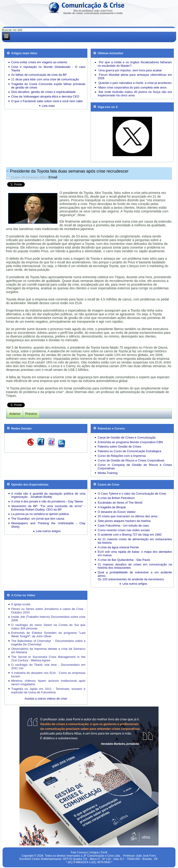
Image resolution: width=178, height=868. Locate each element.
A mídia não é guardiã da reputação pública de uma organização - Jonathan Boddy (48, 495)
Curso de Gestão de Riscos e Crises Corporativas (131, 460)
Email (53, 177)
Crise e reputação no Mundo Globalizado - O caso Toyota (48, 69)
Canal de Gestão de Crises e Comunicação (127, 437)
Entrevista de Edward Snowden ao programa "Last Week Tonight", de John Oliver (48, 634)
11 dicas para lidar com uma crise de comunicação (45, 79)
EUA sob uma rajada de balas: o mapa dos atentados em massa (135, 553)
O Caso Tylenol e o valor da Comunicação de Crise (132, 494)
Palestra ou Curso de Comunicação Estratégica (129, 451)
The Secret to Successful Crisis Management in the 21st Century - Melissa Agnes (48, 659)
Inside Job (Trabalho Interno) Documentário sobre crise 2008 (48, 619)
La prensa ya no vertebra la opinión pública (40, 514)
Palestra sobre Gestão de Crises (119, 447)
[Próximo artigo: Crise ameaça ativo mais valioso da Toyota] (31, 414)
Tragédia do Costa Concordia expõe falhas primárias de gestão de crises (48, 86)
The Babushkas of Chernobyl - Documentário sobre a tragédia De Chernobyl (48, 643)
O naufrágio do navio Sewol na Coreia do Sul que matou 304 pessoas (48, 627)
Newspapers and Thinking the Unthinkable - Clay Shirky (48, 525)
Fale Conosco (79, 852)
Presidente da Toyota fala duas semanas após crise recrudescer (69, 171)
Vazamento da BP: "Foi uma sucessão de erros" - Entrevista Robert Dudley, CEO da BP (48, 508)
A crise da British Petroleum (116, 498)
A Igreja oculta (21, 604)
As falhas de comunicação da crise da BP (39, 75)
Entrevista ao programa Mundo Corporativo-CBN (130, 442)
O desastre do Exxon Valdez (117, 512)
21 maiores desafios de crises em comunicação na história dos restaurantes (135, 566)
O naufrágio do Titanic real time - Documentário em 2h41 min (48, 666)
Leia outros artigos (48, 531)
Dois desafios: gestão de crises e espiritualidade (43, 92)
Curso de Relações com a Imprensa (122, 456)
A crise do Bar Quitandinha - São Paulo (124, 560)
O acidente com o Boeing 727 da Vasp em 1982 (130, 535)
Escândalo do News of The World (120, 503)
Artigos (94, 852)
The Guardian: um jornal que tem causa (38, 519)
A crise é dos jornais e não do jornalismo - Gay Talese (47, 501)
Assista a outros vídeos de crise (46, 699)
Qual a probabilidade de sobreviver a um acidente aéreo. (135, 574)
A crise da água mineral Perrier (118, 547)
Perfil (104, 852)
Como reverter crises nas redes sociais (124, 530)
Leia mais (48, 106)
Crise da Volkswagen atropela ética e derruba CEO (45, 96)
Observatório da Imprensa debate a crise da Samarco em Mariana (48, 650)
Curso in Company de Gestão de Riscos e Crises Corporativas (135, 467)
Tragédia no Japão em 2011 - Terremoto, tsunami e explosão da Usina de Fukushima (48, 691)
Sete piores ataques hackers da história (124, 521)
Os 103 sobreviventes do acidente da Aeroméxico (131, 579)
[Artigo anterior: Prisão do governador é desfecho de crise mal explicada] (15, 414)
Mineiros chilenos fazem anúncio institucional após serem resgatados (48, 682)
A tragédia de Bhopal (112, 507)
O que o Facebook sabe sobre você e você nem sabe (47, 101)
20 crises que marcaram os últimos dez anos (127, 516)
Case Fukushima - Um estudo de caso (123, 526)
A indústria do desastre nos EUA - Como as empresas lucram (48, 675)
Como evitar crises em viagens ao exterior (39, 62)
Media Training (107, 473)
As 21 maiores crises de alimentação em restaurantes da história (135, 541)
